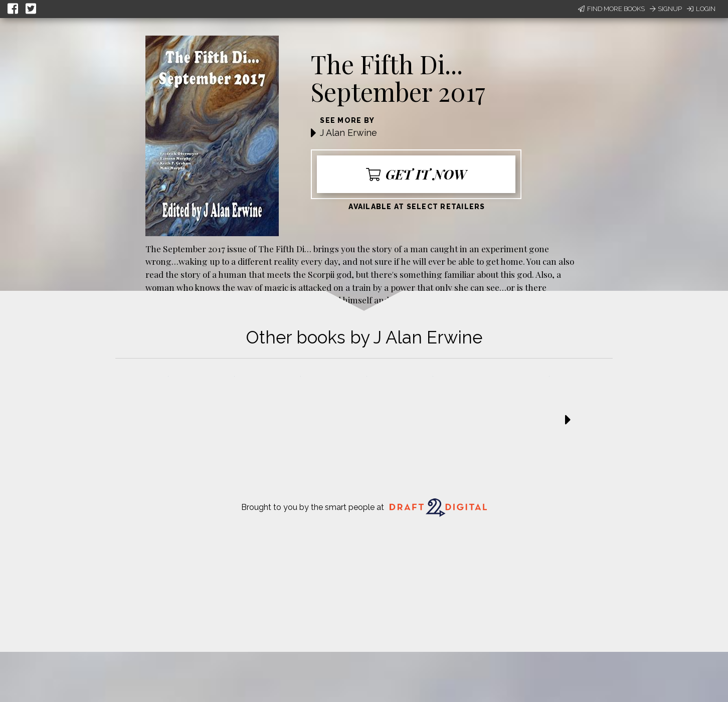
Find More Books (611, 9)
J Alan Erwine (348, 133)
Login (701, 9)
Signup (666, 9)
